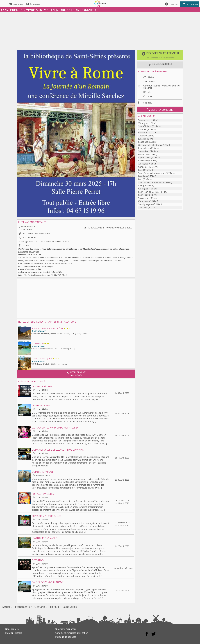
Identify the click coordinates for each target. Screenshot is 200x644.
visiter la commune (160, 110)
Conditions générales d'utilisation (72, 633)
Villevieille (143, 161)
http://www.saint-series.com (36, 233)
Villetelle (142, 129)
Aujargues (143, 164)
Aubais (142, 136)
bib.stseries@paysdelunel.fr (36, 275)
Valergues (143, 185)
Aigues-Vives (144, 157)
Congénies (143, 167)
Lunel (141, 170)
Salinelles (143, 207)
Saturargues (144, 120)
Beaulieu (143, 176)
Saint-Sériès (149, 81)
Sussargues (144, 198)
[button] (160, 55)
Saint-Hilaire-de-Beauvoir (151, 182)
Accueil (6, 607)
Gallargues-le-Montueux (150, 145)
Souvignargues (145, 204)
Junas (141, 139)
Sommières (144, 151)
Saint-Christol (145, 126)
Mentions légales (14, 633)
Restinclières (144, 148)
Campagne (144, 201)
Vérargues (143, 123)
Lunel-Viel (143, 154)
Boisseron (143, 132)
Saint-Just (143, 195)
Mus (140, 179)
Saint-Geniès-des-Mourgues (152, 173)
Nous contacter (13, 629)
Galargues (143, 189)
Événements (22, 607)
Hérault (147, 92)
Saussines (143, 142)
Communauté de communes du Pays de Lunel (162, 87)
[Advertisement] (100, 31)
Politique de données (66, 637)
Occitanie (148, 96)
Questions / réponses (66, 629)
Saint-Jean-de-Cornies (149, 192)
